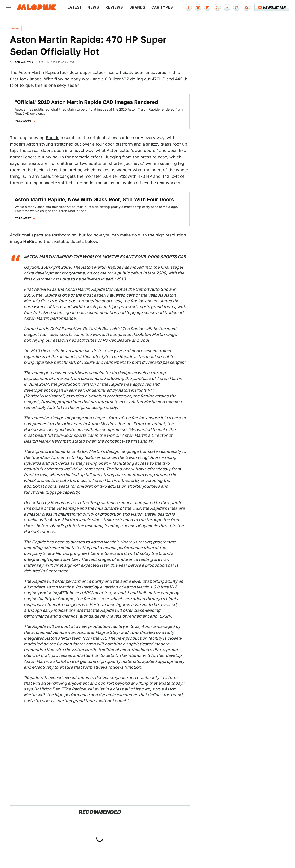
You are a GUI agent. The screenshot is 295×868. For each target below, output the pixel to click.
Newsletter (272, 7)
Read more (23, 121)
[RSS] (246, 7)
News (93, 7)
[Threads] (227, 7)
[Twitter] (217, 7)
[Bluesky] (198, 7)
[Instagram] (237, 7)
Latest (75, 7)
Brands (137, 7)
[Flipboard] (208, 7)
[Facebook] (188, 7)
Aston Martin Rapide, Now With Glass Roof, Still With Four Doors (94, 199)
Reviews (114, 7)
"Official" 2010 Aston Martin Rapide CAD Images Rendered (86, 102)
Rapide (53, 138)
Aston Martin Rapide (39, 72)
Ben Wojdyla (24, 62)
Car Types (162, 7)
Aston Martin (94, 267)
